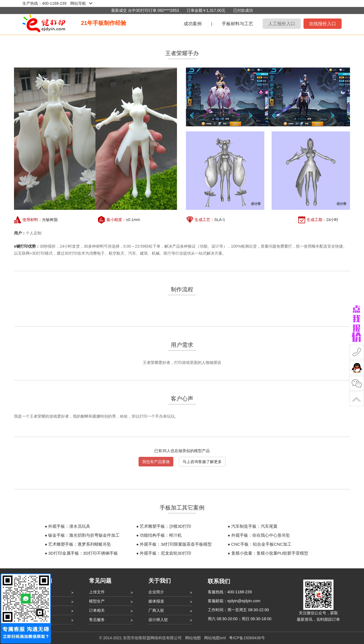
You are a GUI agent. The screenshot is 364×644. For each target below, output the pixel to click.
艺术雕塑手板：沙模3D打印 (165, 526)
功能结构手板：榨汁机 (161, 535)
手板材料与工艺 (237, 24)
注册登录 (38, 592)
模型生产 (97, 601)
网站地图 (193, 638)
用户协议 (38, 620)
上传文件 (97, 592)
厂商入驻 (156, 610)
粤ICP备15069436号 (247, 638)
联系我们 (219, 581)
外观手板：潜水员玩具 (69, 526)
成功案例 (193, 24)
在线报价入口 (323, 24)
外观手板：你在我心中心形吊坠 (261, 535)
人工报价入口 (282, 24)
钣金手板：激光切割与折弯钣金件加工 (84, 535)
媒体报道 (156, 601)
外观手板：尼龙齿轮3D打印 (165, 553)
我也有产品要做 (156, 462)
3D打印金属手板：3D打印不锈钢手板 (83, 553)
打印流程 (38, 601)
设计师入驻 (158, 620)
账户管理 (38, 610)
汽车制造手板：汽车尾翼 (254, 526)
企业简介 (156, 592)
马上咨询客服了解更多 (202, 462)
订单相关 (97, 610)
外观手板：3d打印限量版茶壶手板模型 (176, 544)
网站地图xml (215, 638)
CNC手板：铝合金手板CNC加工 (261, 544)
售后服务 (97, 620)
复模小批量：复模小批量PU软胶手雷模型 (270, 553)
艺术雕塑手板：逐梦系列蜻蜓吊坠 (80, 544)
